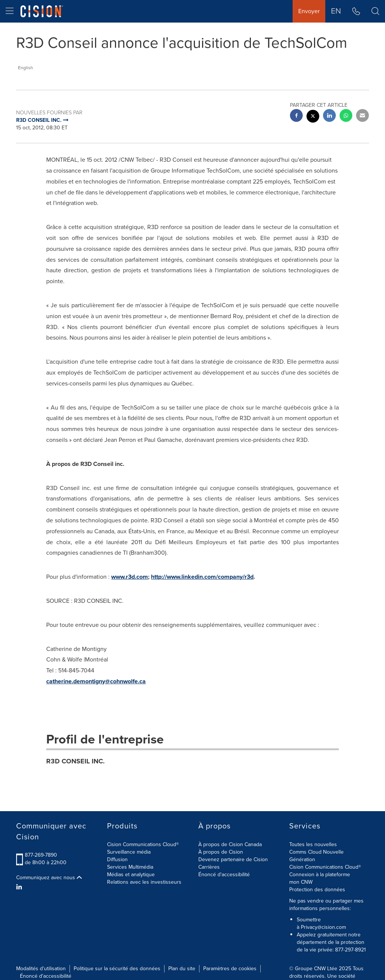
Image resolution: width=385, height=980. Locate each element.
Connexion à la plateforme (320, 875)
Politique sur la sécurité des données (117, 969)
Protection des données (317, 890)
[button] (375, 11)
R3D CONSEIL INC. (75, 761)
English (26, 68)
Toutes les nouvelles (313, 844)
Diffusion (117, 859)
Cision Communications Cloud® (143, 844)
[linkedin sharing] (329, 116)
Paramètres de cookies (230, 969)
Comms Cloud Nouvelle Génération (316, 856)
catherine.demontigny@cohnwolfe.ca (96, 681)
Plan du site (182, 969)
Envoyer (309, 11)
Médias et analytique (131, 875)
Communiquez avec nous (49, 878)
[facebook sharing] (296, 116)
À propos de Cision (221, 852)
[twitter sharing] (313, 117)
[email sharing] (362, 116)
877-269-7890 (41, 855)
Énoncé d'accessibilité (224, 875)
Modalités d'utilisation (41, 969)
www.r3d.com (130, 577)
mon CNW (301, 882)
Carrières (209, 867)
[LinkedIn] (20, 887)
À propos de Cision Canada (230, 844)
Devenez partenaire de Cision (233, 859)
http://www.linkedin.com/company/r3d (202, 577)
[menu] (10, 11)
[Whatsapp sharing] (346, 116)
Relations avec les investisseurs (144, 882)
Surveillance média (129, 852)
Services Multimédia (130, 867)
